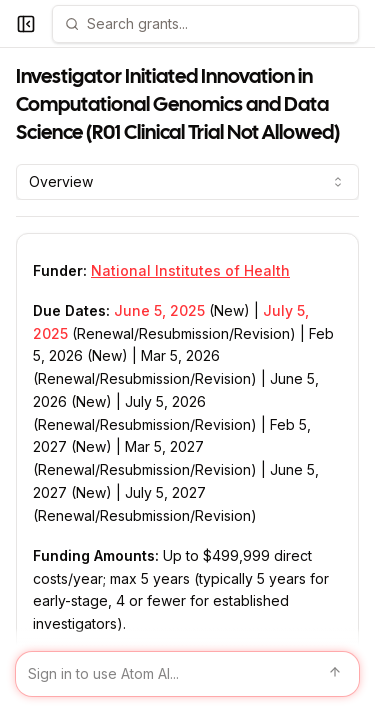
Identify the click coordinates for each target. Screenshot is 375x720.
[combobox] (187, 182)
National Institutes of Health (190, 270)
